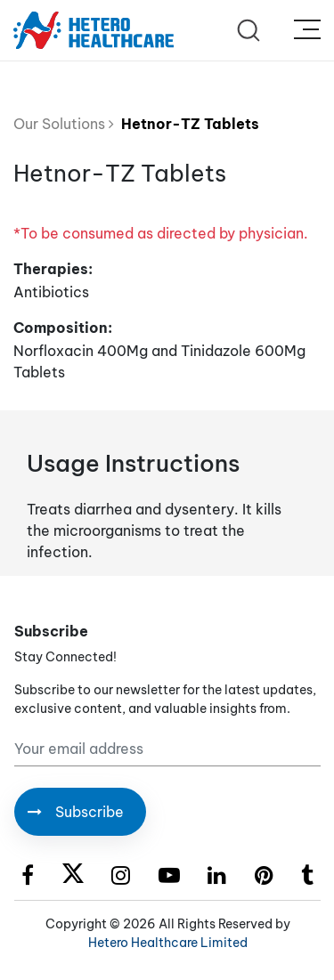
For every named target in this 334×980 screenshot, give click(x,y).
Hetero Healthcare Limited (168, 943)
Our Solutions (64, 124)
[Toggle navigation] (307, 30)
